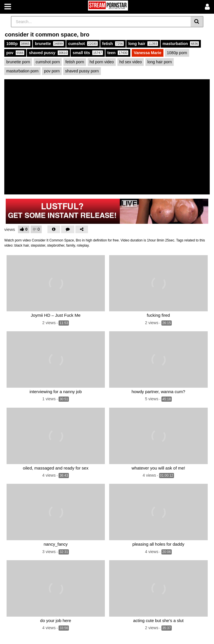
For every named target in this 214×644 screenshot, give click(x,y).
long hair (143, 44)
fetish (113, 44)
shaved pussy (48, 53)
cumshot (83, 44)
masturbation (181, 44)
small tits (88, 53)
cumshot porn (48, 62)
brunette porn (18, 62)
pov (15, 53)
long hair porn (160, 62)
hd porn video (102, 62)
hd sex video (131, 62)
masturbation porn (22, 71)
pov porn (52, 71)
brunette (49, 44)
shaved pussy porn (82, 71)
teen (118, 53)
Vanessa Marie (148, 53)
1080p (18, 44)
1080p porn (177, 53)
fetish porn (75, 62)
